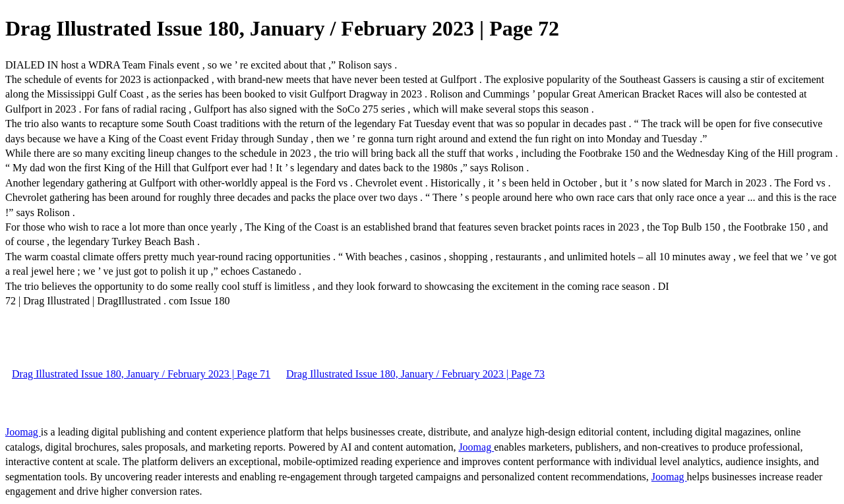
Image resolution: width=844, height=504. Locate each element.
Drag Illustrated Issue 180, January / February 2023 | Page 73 (415, 374)
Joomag (23, 432)
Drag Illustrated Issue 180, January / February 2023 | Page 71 (141, 374)
